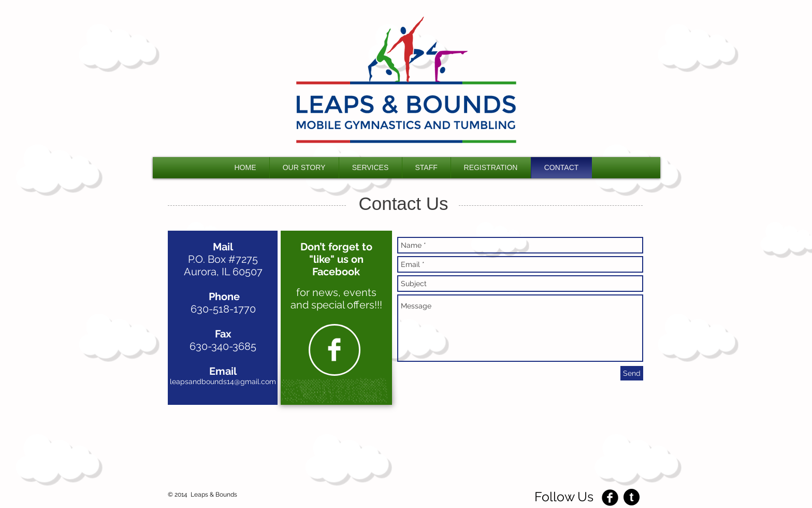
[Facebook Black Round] (610, 498)
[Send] (632, 373)
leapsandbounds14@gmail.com (223, 382)
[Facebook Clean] (334, 350)
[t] (632, 497)
